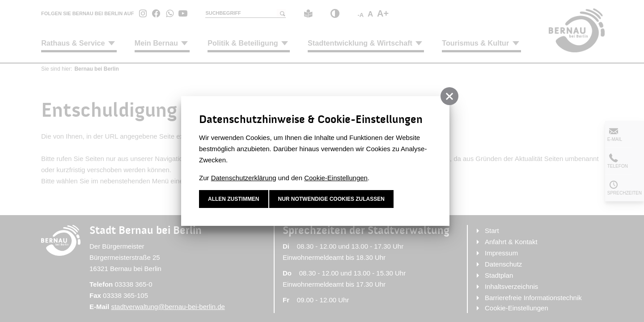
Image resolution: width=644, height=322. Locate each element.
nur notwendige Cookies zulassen (332, 199)
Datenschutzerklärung (244, 178)
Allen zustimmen (234, 199)
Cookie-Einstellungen (336, 178)
